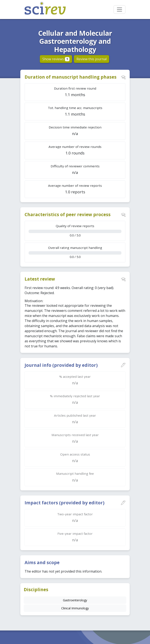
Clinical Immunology (75, 608)
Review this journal (92, 59)
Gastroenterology (75, 600)
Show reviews (56, 59)
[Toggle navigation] (119, 10)
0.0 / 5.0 (75, 230)
